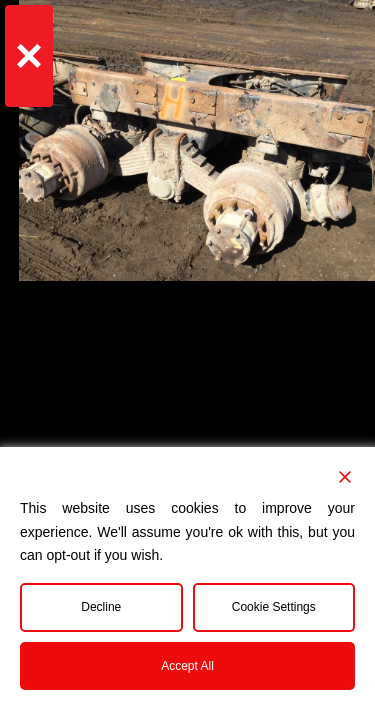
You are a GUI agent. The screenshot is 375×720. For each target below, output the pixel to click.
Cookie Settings (274, 607)
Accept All (187, 666)
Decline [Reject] (101, 607)
